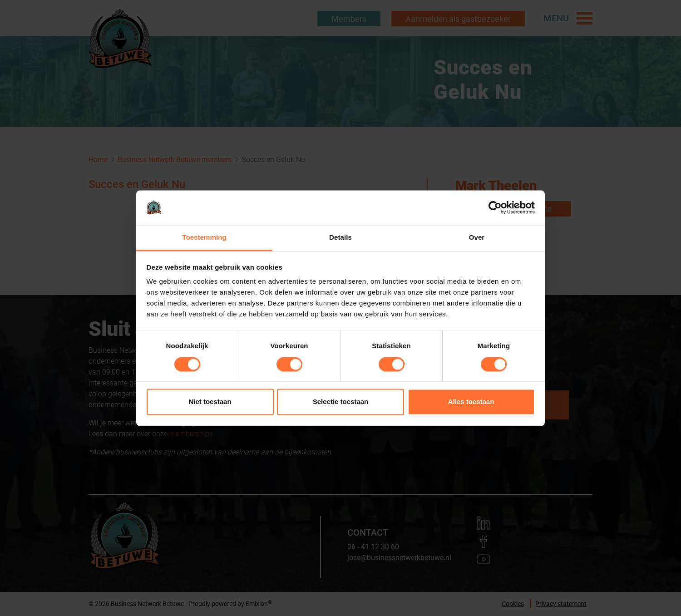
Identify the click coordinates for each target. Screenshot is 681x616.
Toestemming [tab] (204, 238)
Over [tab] (477, 238)
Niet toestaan (210, 402)
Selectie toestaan (341, 402)
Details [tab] (340, 238)
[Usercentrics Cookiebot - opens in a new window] (495, 207)
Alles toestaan (471, 402)
